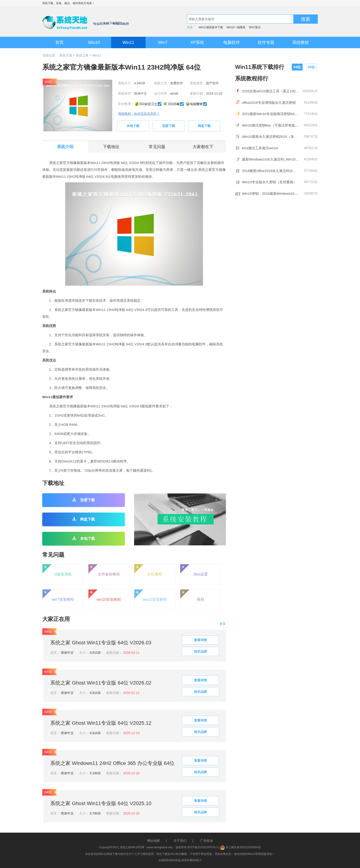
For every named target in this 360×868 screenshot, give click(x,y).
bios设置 (194, 570)
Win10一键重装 (236, 27)
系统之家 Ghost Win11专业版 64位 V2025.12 (101, 723)
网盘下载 (204, 126)
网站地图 (153, 841)
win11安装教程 (151, 595)
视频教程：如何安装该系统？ (139, 114)
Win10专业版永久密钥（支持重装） (269, 182)
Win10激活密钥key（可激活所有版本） (271, 125)
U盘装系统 (57, 570)
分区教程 (148, 570)
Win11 (128, 42)
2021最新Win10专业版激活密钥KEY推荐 (271, 114)
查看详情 (200, 640)
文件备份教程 (104, 570)
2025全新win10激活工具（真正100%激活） (271, 91)
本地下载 (133, 126)
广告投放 (207, 841)
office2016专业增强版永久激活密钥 (269, 103)
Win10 (94, 42)
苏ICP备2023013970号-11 (203, 847)
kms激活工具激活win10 (260, 148)
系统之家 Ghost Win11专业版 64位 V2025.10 (101, 803)
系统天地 (84, 3)
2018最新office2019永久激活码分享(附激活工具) (271, 171)
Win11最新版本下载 (211, 27)
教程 (192, 595)
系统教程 (301, 42)
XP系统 (197, 42)
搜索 (306, 19)
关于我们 (180, 841)
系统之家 (82, 55)
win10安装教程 (105, 595)
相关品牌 (200, 651)
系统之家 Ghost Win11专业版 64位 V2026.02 (101, 683)
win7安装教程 (58, 595)
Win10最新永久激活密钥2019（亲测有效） (271, 137)
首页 (59, 42)
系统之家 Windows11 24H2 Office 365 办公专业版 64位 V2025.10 (112, 764)
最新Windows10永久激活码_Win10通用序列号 (271, 159)
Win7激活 (255, 27)
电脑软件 (232, 42)
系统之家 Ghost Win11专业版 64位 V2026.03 (101, 643)
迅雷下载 (169, 126)
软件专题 (266, 42)
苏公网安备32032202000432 (240, 847)
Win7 (163, 42)
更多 (223, 624)
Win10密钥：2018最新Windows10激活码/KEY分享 (271, 193)
